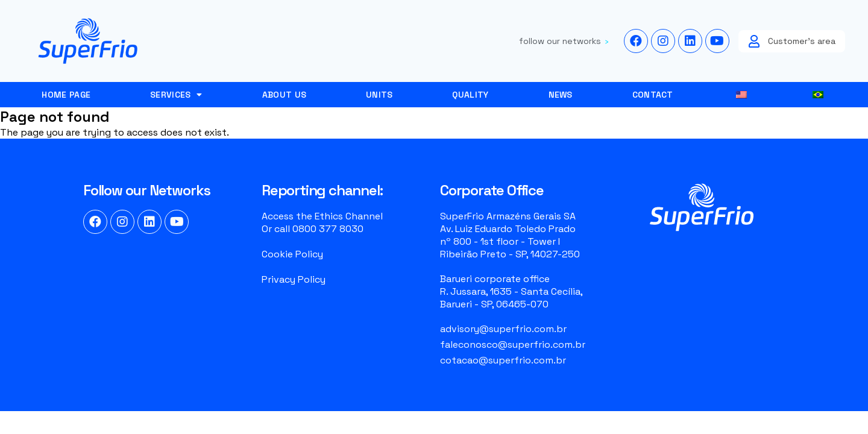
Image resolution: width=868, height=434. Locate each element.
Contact (653, 95)
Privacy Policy (294, 279)
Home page (66, 95)
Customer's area (802, 41)
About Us (284, 95)
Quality (470, 95)
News (561, 95)
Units (379, 95)
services (176, 95)
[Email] (523, 329)
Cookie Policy (292, 254)
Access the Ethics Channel (322, 216)
